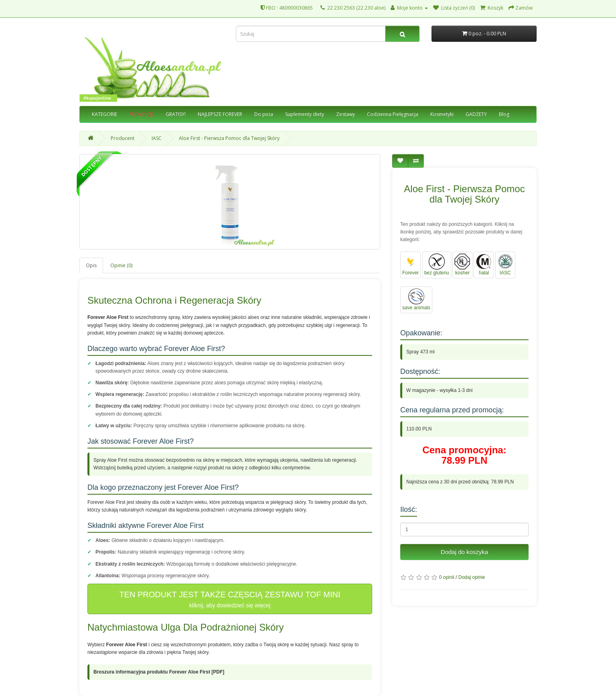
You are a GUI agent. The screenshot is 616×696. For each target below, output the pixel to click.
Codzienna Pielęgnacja (393, 114)
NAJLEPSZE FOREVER (220, 114)
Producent (123, 138)
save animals (416, 299)
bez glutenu (437, 265)
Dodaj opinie (472, 577)
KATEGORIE (104, 114)
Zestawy (345, 114)
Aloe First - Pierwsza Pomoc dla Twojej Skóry (229, 138)
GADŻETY (476, 114)
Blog (504, 114)
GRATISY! (176, 114)
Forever (410, 265)
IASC (157, 138)
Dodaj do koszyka (464, 552)
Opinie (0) (121, 265)
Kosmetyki (442, 114)
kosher (462, 265)
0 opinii (447, 577)
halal (484, 265)
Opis (91, 265)
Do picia (264, 114)
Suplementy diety (305, 114)
